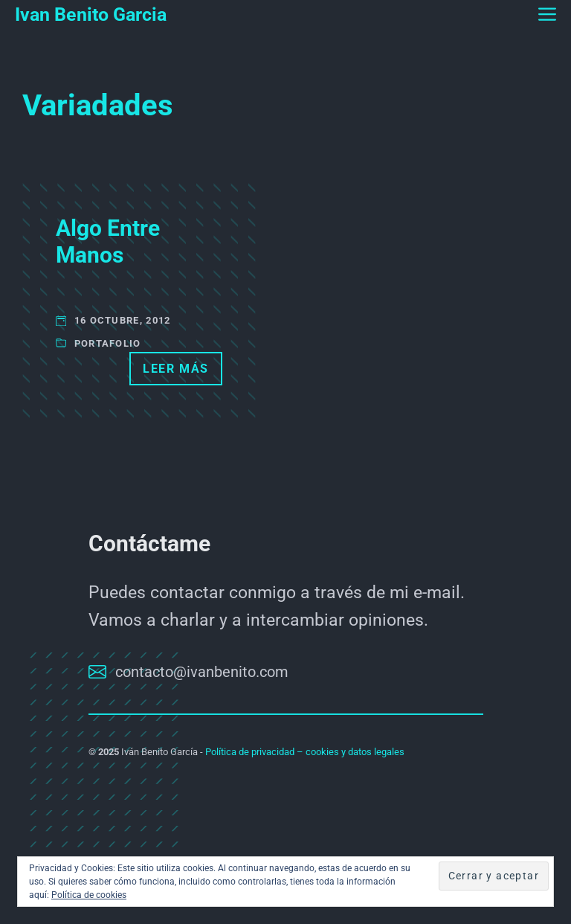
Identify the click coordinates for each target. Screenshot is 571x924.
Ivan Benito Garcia (91, 15)
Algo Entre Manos (108, 241)
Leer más (176, 369)
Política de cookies (89, 895)
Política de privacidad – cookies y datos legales (305, 752)
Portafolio (108, 343)
